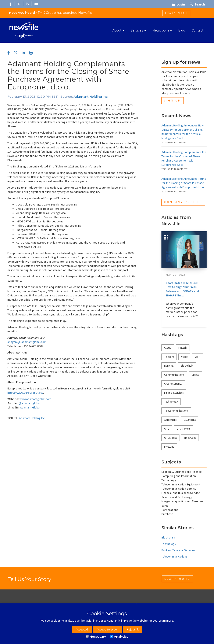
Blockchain (187, 366)
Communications (174, 375)
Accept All (82, 629)
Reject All (133, 629)
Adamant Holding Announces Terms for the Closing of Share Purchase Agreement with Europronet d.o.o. (184, 183)
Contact (197, 30)
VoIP (197, 357)
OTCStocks (170, 438)
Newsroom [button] (162, 30)
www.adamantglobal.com (35, 399)
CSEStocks (190, 420)
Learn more (166, 621)
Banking (169, 366)
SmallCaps (190, 438)
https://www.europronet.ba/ (25, 393)
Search (197, 4)
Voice (184, 357)
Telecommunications (176, 411)
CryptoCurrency (173, 384)
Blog (182, 30)
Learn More (176, 13)
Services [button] (138, 30)
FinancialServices (174, 393)
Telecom (169, 357)
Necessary (96, 637)
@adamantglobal (30, 403)
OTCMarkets (183, 429)
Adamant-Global (30, 407)
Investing (169, 447)
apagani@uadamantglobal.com (27, 342)
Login (179, 4)
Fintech (183, 348)
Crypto (195, 375)
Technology (171, 402)
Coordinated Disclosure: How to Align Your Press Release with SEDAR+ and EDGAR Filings (182, 289)
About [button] (118, 30)
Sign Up (173, 101)
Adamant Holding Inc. (91, 97)
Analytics (119, 637)
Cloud (168, 348)
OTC (167, 429)
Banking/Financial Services (178, 550)
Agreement (170, 420)
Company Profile (183, 202)
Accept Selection (108, 629)
